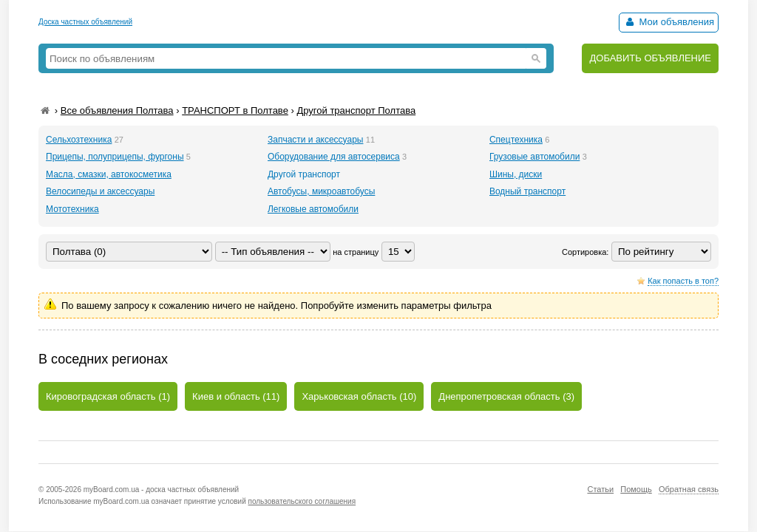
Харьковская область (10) (359, 396)
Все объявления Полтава (117, 110)
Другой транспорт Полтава (356, 110)
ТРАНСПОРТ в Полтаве (235, 110)
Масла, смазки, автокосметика (109, 174)
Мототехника (72, 209)
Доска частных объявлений (85, 22)
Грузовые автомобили (534, 157)
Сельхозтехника (79, 140)
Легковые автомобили (313, 209)
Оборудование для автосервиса (334, 157)
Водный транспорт (527, 191)
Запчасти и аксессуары (316, 140)
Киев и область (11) (236, 396)
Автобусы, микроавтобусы (321, 191)
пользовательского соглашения (302, 501)
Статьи (600, 489)
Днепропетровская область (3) (506, 396)
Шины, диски (516, 174)
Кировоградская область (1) (108, 396)
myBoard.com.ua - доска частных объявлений (161, 490)
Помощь (636, 489)
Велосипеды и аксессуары (100, 191)
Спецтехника (516, 140)
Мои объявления (669, 22)
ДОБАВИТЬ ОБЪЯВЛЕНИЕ (650, 58)
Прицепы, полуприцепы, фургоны (115, 157)
